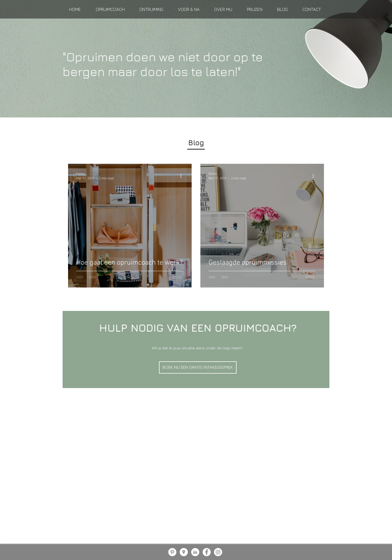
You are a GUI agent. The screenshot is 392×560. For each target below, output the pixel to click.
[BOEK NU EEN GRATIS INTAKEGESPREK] (198, 367)
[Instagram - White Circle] (218, 552)
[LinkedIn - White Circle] (195, 552)
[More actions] (183, 176)
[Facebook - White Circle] (207, 552)
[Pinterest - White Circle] (172, 552)
